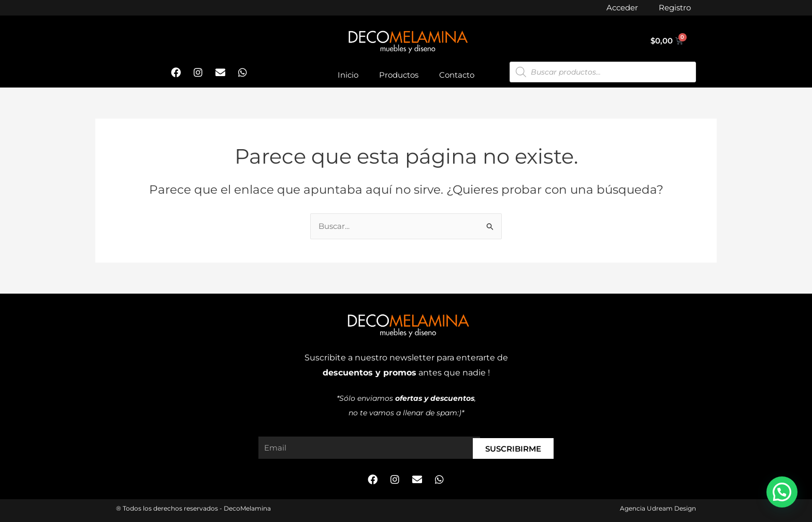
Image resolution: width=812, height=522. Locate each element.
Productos (399, 75)
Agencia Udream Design (658, 508)
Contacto (457, 75)
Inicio (348, 75)
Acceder (622, 8)
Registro (675, 8)
